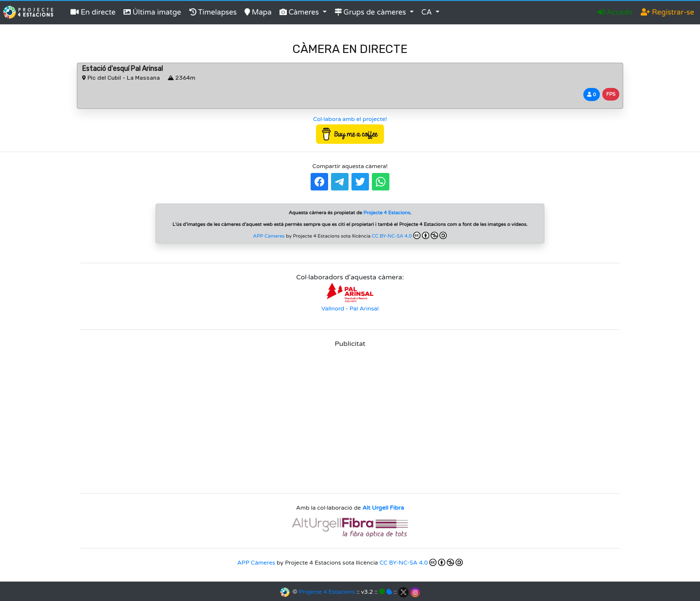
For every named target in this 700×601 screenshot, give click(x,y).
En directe (93, 12)
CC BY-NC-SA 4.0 (410, 235)
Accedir (615, 12)
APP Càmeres (269, 236)
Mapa (258, 12)
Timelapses (213, 12)
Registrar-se (667, 12)
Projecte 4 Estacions (327, 592)
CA (428, 12)
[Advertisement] (350, 417)
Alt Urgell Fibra (383, 508)
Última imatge (152, 12)
